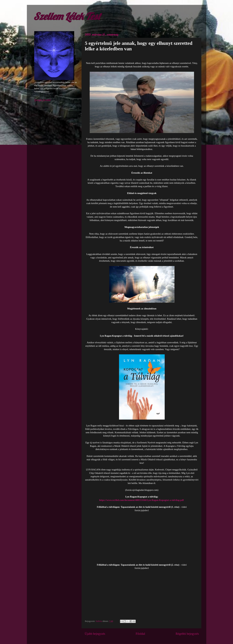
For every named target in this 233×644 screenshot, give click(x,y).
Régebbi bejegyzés (187, 634)
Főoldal (140, 634)
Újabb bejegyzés (95, 634)
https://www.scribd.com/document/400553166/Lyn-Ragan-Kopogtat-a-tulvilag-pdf (141, 500)
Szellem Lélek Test (67, 16)
